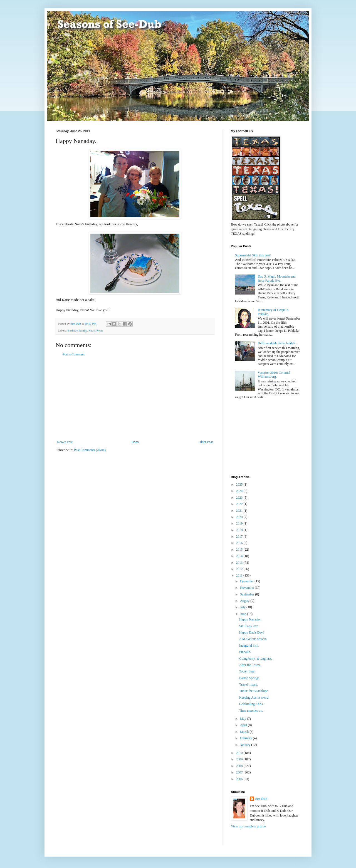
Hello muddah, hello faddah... (278, 343)
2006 (240, 779)
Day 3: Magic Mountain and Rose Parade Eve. (277, 278)
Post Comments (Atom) (90, 450)
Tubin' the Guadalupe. (254, 691)
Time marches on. (251, 711)
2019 (240, 523)
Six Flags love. (249, 626)
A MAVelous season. (253, 639)
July (243, 607)
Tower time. (247, 671)
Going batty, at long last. (256, 659)
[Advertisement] (135, 398)
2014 (240, 556)
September (248, 594)
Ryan (100, 330)
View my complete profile (248, 826)
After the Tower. (250, 665)
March (245, 732)
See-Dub (261, 799)
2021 (240, 511)
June (243, 614)
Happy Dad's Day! (252, 632)
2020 (240, 517)
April (244, 725)
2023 (240, 498)
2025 (240, 484)
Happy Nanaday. (250, 619)
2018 (240, 530)
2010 (240, 753)
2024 (240, 491)
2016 (240, 543)
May (243, 719)
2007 (240, 772)
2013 (240, 563)
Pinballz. (245, 652)
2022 (240, 504)
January (246, 745)
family (83, 330)
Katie (92, 330)
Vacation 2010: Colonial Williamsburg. (274, 375)
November (248, 588)
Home (136, 442)
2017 (240, 536)
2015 (240, 550)
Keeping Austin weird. (254, 698)
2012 (240, 569)
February (246, 738)
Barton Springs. (250, 678)
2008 (240, 766)
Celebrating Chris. (251, 704)
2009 (240, 759)
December (247, 581)
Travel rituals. (249, 684)
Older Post (206, 442)
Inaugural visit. (249, 646)
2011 (240, 575)
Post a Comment (74, 354)
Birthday (72, 330)
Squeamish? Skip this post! (253, 255)
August (245, 601)
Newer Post (65, 442)
